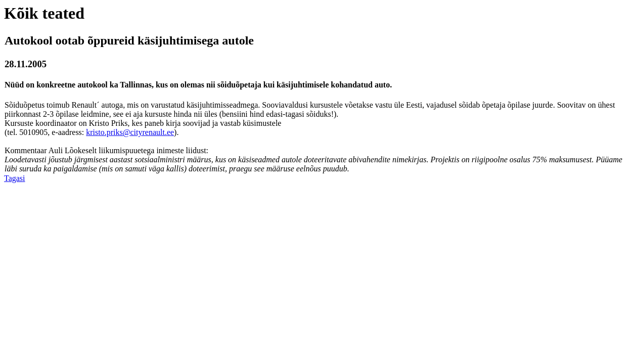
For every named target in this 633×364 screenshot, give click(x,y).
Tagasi (15, 178)
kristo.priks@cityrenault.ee (130, 132)
